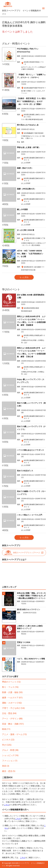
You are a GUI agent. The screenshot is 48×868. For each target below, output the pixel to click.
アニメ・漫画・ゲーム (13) (14, 734)
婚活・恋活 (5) (9, 771)
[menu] (43, 8)
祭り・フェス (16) (10, 687)
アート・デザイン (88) (12, 719)
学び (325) (7, 745)
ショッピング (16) (10, 755)
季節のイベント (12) (11, 682)
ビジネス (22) (8, 740)
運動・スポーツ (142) (12, 703)
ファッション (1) (10, 761)
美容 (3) (6, 766)
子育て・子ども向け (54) (13, 708)
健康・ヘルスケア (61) (12, 698)
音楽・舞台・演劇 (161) (13, 724)
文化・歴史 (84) (9, 713)
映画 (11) (6, 729)
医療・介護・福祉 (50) (12, 692)
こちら (7, 805)
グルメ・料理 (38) (10, 750)
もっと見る (24, 277)
